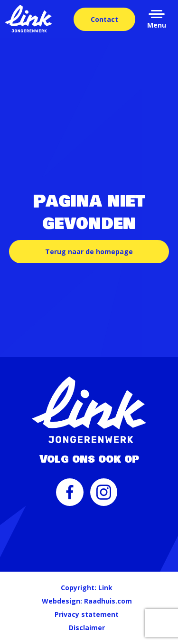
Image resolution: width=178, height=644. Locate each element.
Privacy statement (87, 614)
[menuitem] (70, 497)
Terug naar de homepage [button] (89, 252)
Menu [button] (157, 25)
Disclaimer (87, 628)
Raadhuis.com (108, 601)
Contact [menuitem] (104, 19)
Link (105, 588)
